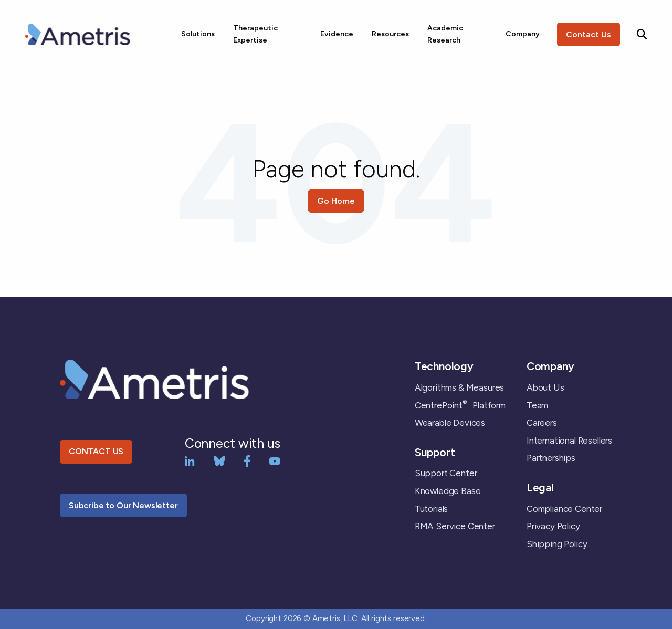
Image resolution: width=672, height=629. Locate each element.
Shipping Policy (557, 544)
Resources (390, 34)
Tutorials (431, 509)
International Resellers (569, 441)
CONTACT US (96, 451)
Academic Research (445, 34)
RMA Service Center (455, 526)
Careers (542, 423)
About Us (545, 387)
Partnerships (551, 458)
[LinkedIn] (190, 460)
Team (537, 405)
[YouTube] (275, 460)
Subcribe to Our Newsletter (123, 505)
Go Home (336, 201)
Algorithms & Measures (459, 387)
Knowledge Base (448, 491)
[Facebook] (247, 460)
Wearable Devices (450, 423)
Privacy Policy (553, 526)
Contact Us (589, 34)
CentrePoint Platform (460, 405)
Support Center (446, 473)
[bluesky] (219, 460)
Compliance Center (564, 509)
